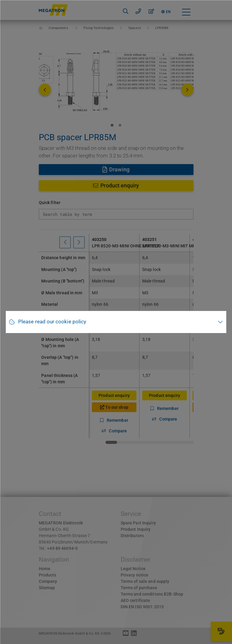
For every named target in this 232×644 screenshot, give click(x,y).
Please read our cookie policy (52, 322)
